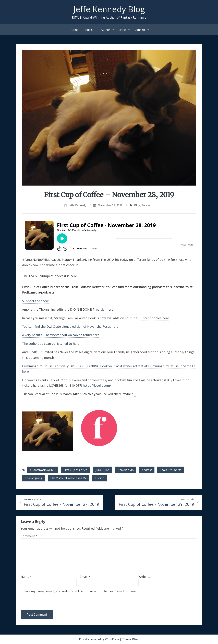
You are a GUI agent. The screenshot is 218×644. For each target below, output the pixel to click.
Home (74, 30)
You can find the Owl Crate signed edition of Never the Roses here (70, 326)
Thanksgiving (34, 478)
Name (26, 577)
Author (106, 30)
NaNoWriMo (126, 470)
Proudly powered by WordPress (99, 639)
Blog (137, 205)
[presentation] (44, 602)
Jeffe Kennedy (77, 205)
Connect (140, 30)
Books (89, 30)
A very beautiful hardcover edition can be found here (61, 335)
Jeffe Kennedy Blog (109, 9)
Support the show (35, 301)
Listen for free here (155, 318)
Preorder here (103, 309)
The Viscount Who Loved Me (69, 478)
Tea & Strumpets (171, 470)
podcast (147, 470)
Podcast (146, 205)
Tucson (100, 478)
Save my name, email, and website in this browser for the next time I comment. (82, 591)
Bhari (136, 639)
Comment (29, 536)
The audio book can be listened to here (51, 344)
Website (144, 577)
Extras (122, 30)
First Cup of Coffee (76, 470)
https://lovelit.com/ (97, 385)
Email (85, 577)
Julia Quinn (102, 470)
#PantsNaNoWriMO (43, 470)
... (135, 394)
